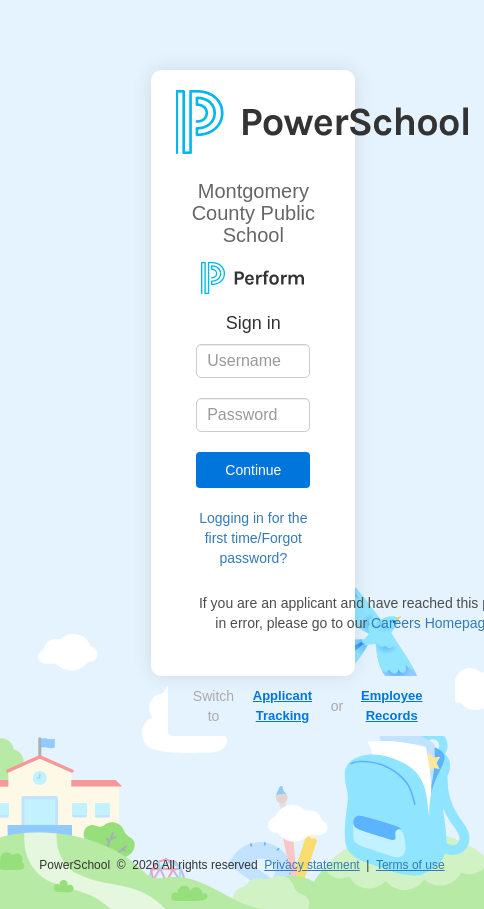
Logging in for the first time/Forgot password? (253, 538)
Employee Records (391, 705)
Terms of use (410, 865)
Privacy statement (311, 865)
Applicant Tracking (282, 705)
